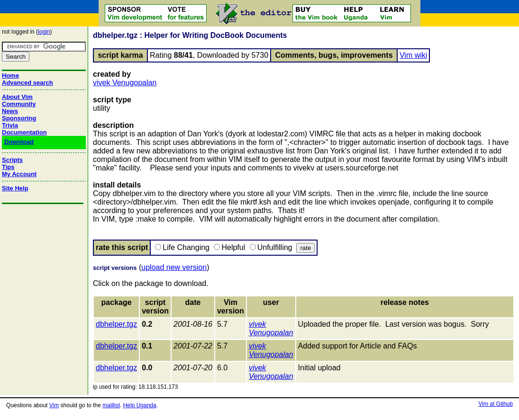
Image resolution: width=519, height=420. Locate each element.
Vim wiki (413, 55)
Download (19, 142)
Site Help (15, 188)
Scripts (12, 160)
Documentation (24, 132)
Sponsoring (19, 118)
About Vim (17, 97)
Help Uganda (140, 405)
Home (10, 76)
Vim (54, 405)
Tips (8, 167)
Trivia (10, 125)
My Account (19, 174)
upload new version (174, 267)
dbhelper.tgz (116, 324)
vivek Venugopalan (125, 83)
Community (19, 104)
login (44, 32)
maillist (111, 405)
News (10, 111)
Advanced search (27, 83)
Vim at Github (495, 404)
